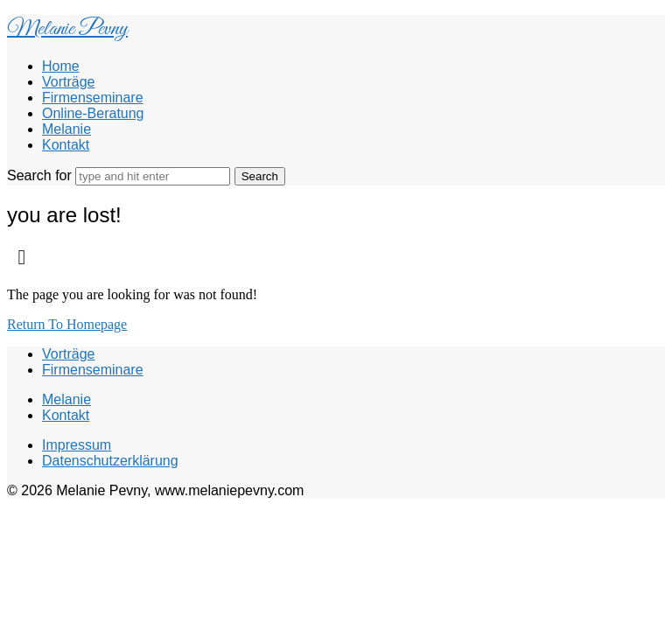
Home (61, 66)
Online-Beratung (93, 113)
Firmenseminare (93, 98)
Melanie (66, 129)
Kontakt (66, 145)
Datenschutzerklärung (110, 461)
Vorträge (68, 82)
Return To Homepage (67, 324)
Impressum (77, 445)
